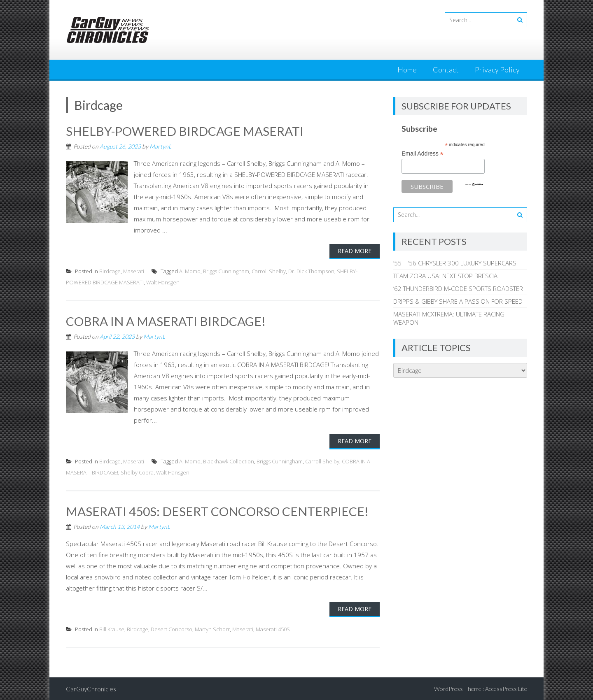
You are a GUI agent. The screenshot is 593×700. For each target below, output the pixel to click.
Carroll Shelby (269, 271)
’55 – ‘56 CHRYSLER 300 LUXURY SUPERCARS (455, 263)
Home (407, 70)
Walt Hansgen (163, 282)
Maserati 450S (273, 628)
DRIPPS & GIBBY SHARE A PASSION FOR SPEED (458, 301)
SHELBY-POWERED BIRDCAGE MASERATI (185, 131)
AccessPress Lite (506, 688)
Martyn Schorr (212, 628)
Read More (355, 250)
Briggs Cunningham (226, 271)
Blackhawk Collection (229, 460)
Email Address (423, 154)
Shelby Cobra (137, 472)
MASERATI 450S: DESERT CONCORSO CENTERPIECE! (217, 510)
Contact (446, 70)
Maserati (134, 271)
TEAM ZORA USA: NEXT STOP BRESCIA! (446, 276)
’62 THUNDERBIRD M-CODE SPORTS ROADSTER (458, 288)
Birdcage (110, 271)
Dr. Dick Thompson (311, 271)
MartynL (160, 146)
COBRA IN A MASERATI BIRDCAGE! (166, 321)
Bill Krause (112, 628)
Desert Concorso (172, 628)
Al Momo (190, 271)
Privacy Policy (497, 70)
